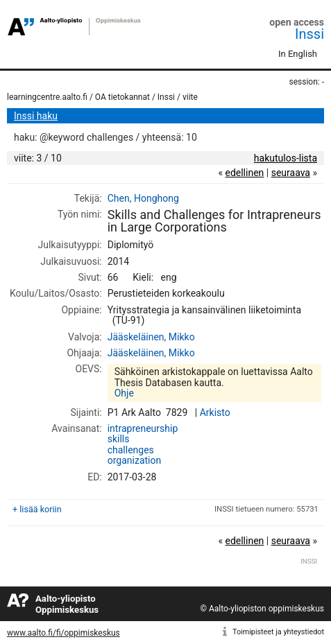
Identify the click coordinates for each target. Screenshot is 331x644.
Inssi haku (36, 116)
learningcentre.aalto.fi (47, 97)
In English (298, 54)
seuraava (291, 173)
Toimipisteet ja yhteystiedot (278, 632)
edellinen (244, 173)
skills (119, 439)
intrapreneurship (143, 428)
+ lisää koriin (37, 509)
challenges (131, 450)
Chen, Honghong (143, 198)
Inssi (309, 34)
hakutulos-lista (286, 158)
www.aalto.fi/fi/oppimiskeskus (63, 633)
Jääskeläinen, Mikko (151, 337)
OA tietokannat (122, 97)
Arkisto (215, 412)
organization (134, 460)
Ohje (124, 393)
